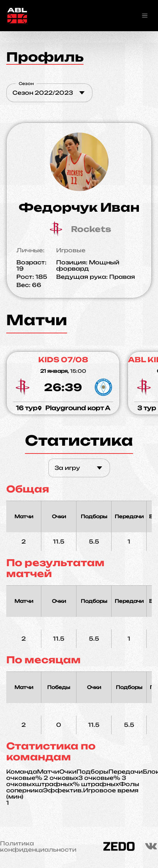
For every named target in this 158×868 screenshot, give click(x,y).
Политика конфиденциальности (38, 847)
